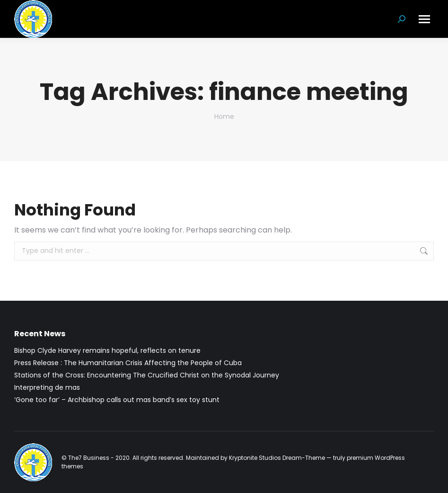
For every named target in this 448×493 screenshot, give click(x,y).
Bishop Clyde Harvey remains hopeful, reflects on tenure (107, 350)
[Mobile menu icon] (424, 19)
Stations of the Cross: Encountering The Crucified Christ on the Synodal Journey (147, 375)
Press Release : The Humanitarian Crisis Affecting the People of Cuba (128, 363)
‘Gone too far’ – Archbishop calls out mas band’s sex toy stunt (117, 400)
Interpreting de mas (47, 387)
